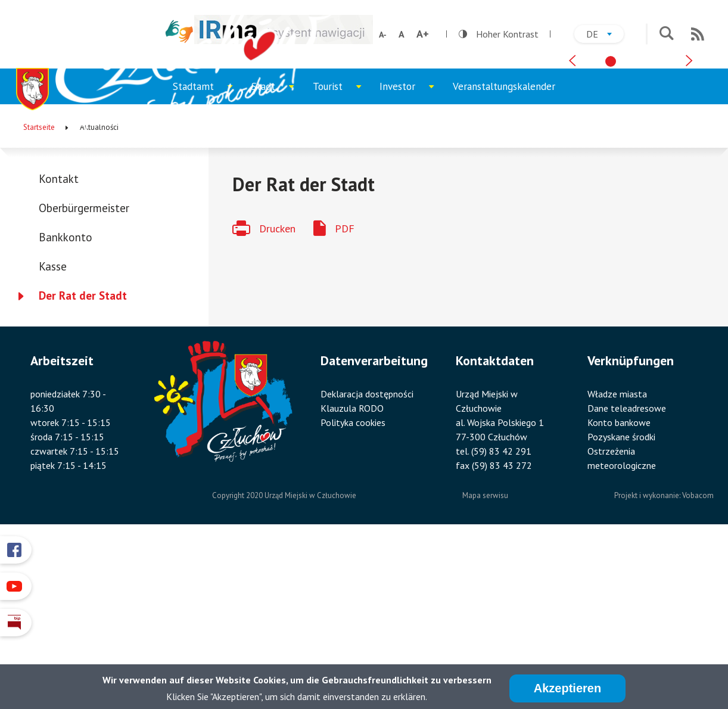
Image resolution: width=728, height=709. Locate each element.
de (605, 35)
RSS (698, 34)
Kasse (53, 436)
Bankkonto (66, 406)
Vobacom (698, 664)
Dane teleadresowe (627, 577)
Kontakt (59, 348)
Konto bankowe (619, 591)
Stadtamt (207, 261)
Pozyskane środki (621, 605)
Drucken (277, 397)
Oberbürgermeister (84, 377)
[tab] (611, 222)
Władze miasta (617, 562)
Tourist (342, 261)
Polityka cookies (353, 591)
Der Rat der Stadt (83, 465)
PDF (345, 397)
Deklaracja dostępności (367, 562)
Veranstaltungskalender (504, 256)
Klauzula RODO (352, 577)
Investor (411, 261)
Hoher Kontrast (499, 34)
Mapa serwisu (485, 664)
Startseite (39, 296)
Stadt (277, 261)
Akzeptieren (567, 691)
